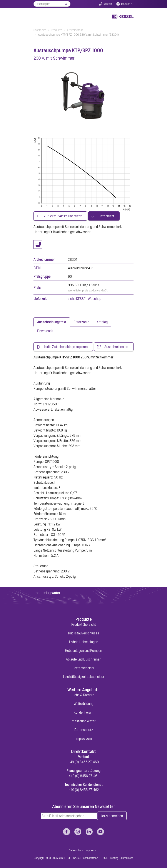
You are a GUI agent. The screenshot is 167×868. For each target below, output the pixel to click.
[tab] (52, 322)
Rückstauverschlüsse (84, 633)
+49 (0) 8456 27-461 (83, 776)
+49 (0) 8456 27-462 (84, 790)
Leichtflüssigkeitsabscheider (84, 677)
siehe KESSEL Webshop (84, 299)
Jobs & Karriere (84, 695)
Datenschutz (84, 730)
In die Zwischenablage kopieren (66, 347)
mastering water (84, 721)
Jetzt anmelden (112, 816)
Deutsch (126, 4)
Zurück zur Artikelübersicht (63, 216)
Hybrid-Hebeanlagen (84, 642)
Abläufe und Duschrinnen (83, 659)
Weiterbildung (83, 704)
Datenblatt (106, 216)
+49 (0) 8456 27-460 (83, 762)
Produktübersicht (84, 624)
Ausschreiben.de (116, 347)
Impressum (84, 738)
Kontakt (108, 4)
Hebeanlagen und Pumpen (83, 651)
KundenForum (84, 712)
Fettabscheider (83, 668)
